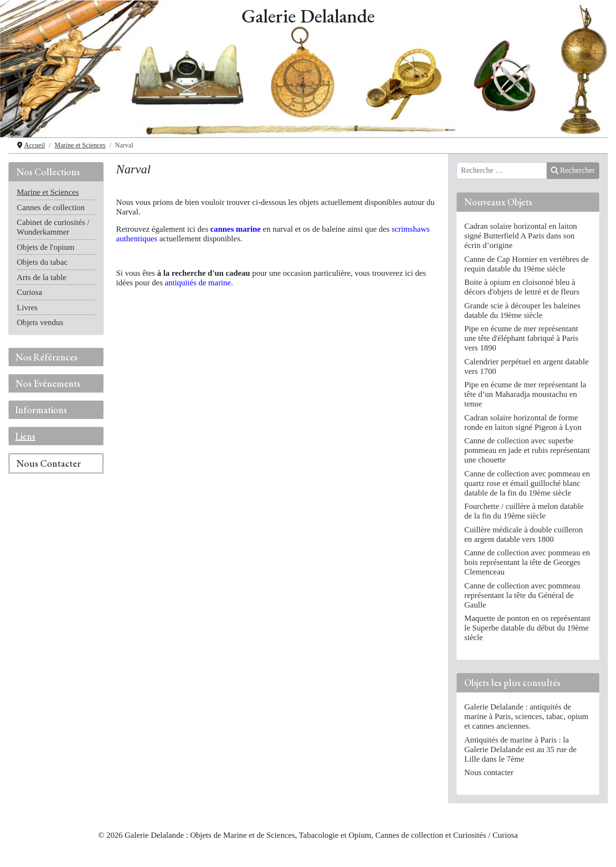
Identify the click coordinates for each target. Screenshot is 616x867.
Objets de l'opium (45, 247)
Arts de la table (42, 277)
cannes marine (235, 229)
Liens (25, 436)
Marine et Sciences (48, 192)
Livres (27, 308)
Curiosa (29, 292)
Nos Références (46, 357)
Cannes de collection (51, 208)
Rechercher (573, 170)
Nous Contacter (49, 463)
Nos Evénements (48, 383)
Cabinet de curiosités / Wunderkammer (53, 227)
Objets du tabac (42, 262)
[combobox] (502, 171)
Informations (41, 410)
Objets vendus (40, 322)
